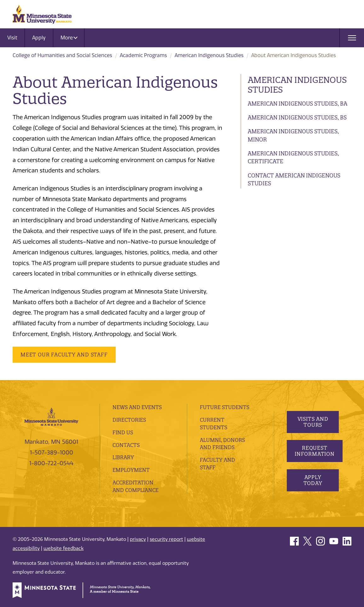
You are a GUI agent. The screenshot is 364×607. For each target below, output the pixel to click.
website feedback (64, 548)
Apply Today (313, 480)
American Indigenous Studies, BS (297, 117)
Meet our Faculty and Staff (64, 355)
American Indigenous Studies (209, 55)
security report (166, 539)
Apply (39, 38)
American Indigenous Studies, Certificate (293, 157)
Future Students (225, 407)
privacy (138, 539)
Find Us (123, 432)
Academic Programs (143, 55)
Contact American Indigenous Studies (294, 179)
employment (131, 470)
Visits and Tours (313, 422)
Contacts (126, 445)
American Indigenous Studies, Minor (293, 135)
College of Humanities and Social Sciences (62, 55)
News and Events (137, 407)
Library (123, 457)
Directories (129, 420)
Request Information (315, 451)
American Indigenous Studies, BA (298, 104)
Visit (12, 38)
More (69, 38)
